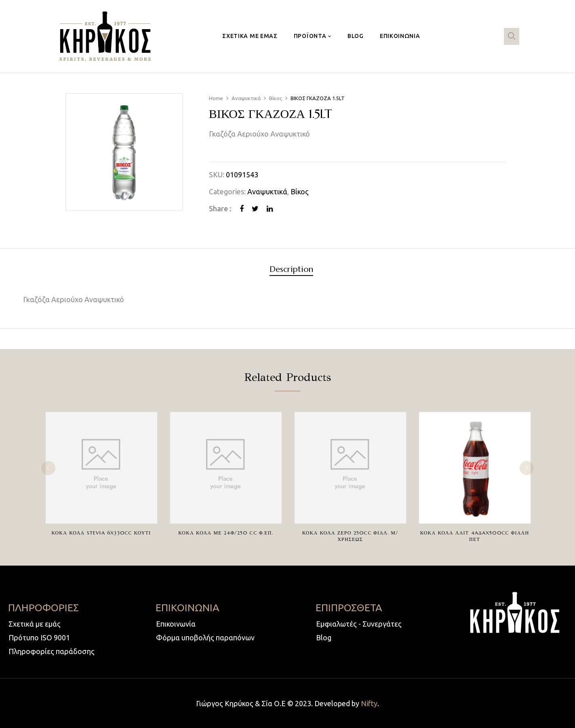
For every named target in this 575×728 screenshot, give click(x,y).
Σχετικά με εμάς (35, 624)
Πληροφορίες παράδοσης (52, 651)
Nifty (369, 703)
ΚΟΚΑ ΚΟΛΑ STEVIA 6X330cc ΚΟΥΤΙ (101, 533)
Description (291, 270)
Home (216, 98)
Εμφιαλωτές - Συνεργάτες (359, 624)
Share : (220, 208)
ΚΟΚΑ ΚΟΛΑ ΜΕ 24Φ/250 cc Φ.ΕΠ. (225, 533)
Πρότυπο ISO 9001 (39, 638)
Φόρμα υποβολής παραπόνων (205, 638)
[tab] (291, 270)
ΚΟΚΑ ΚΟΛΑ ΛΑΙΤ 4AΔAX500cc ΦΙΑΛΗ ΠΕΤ (475, 536)
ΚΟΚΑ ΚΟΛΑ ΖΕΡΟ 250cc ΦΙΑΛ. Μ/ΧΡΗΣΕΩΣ (350, 536)
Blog (324, 638)
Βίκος (276, 98)
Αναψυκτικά (246, 98)
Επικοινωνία (176, 624)
